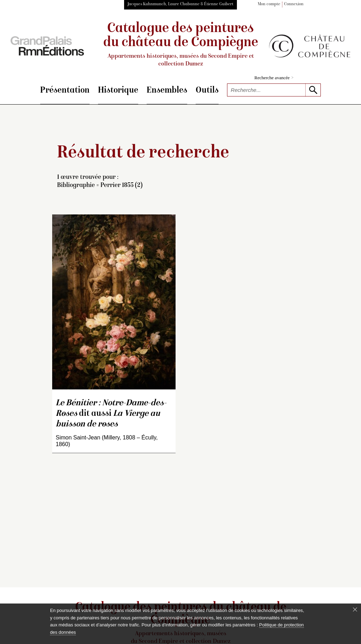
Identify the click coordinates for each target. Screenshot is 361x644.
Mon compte (269, 4)
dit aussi (111, 414)
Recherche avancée (274, 78)
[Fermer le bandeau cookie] (355, 609)
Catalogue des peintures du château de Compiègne (180, 45)
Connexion (294, 4)
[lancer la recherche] (313, 90)
